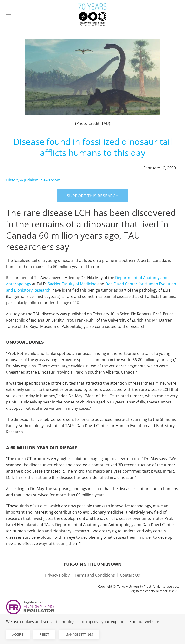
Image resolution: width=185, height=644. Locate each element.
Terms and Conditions (95, 575)
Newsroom (50, 180)
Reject (44, 634)
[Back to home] (92, 14)
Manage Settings (79, 634)
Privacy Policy (57, 575)
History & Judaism (22, 180)
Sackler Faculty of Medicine (72, 284)
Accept (18, 634)
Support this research (93, 196)
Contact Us (130, 575)
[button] (8, 14)
